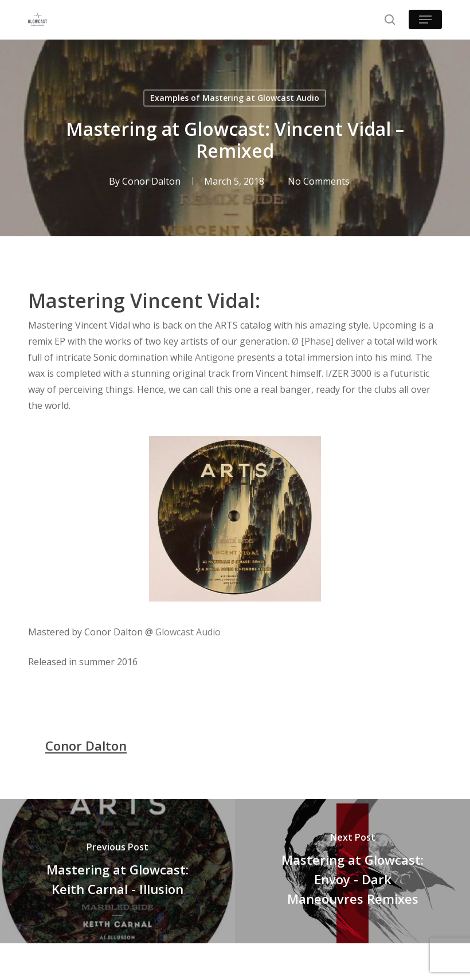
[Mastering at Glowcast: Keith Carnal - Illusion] (117, 871)
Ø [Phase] (313, 341)
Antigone (215, 357)
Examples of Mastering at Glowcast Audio (235, 98)
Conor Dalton (151, 181)
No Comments (319, 181)
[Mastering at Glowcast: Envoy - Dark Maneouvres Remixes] (352, 871)
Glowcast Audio (188, 632)
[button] (425, 19)
